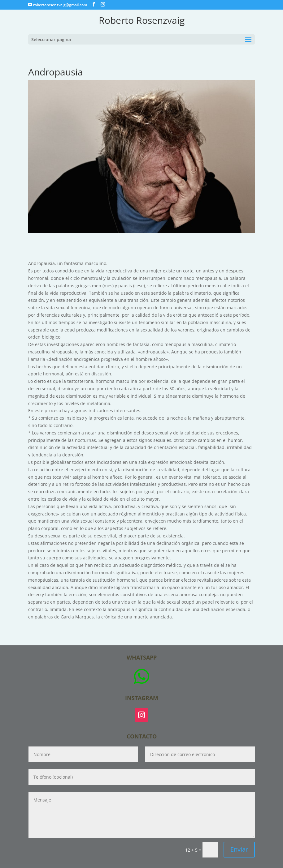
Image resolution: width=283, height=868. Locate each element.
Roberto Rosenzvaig (142, 20)
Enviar (239, 849)
